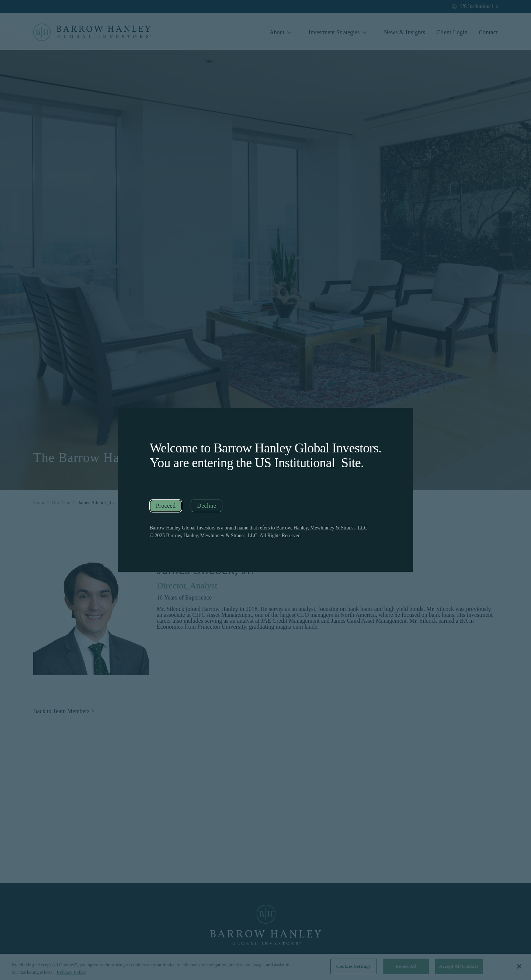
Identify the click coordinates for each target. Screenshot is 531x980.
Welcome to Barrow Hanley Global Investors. (266, 448)
